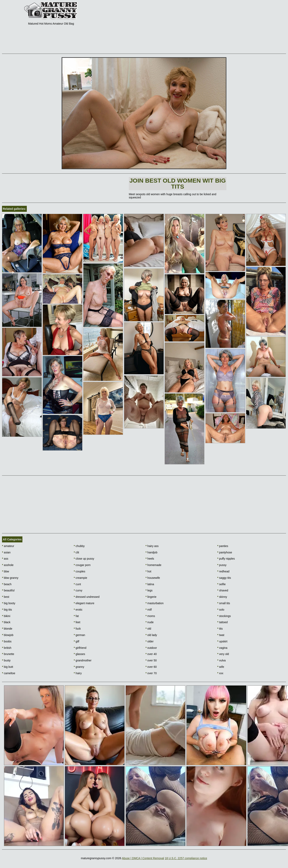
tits (220, 629)
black (6, 622)
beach (7, 584)
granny (79, 667)
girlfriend (80, 648)
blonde (7, 629)
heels (150, 559)
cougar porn (82, 565)
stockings (224, 616)
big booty (9, 603)
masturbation (155, 603)
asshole (8, 565)
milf (149, 610)
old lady (151, 635)
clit (76, 552)
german (79, 635)
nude (150, 622)
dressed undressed (87, 597)
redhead (223, 571)
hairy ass (152, 546)
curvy (78, 590)
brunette (8, 654)
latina (150, 584)
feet (77, 622)
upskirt (222, 641)
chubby (79, 546)
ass (5, 559)
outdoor (151, 648)
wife (221, 667)
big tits (7, 610)
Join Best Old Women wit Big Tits (178, 183)
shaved (223, 590)
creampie (80, 578)
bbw (5, 571)
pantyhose (225, 552)
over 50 (151, 660)
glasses (79, 654)
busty (6, 660)
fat (76, 616)
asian (6, 552)
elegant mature (84, 603)
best (6, 597)
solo (221, 610)
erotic (78, 610)
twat (221, 635)
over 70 (151, 673)
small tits (224, 603)
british (7, 648)
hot (148, 571)
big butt (7, 667)
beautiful (8, 590)
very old (223, 654)
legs (149, 590)
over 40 (151, 654)
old (148, 629)
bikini (6, 616)
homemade (153, 565)
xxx (220, 673)
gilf (76, 641)
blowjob (8, 635)
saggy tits (224, 578)
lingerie (151, 597)
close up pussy (84, 559)
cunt (77, 584)
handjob (151, 552)
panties (223, 546)
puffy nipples (226, 559)
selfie (221, 584)
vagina (222, 648)
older (150, 641)
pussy (222, 565)
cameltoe (9, 673)
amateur (8, 546)
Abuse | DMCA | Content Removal (143, 858)
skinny (222, 597)
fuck (77, 629)
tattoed (222, 622)
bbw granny (10, 578)
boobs (7, 641)
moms (150, 616)
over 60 (151, 667)
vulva (221, 660)
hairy (78, 673)
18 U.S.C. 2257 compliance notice (186, 858)
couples (80, 571)
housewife (153, 578)
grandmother (83, 660)
